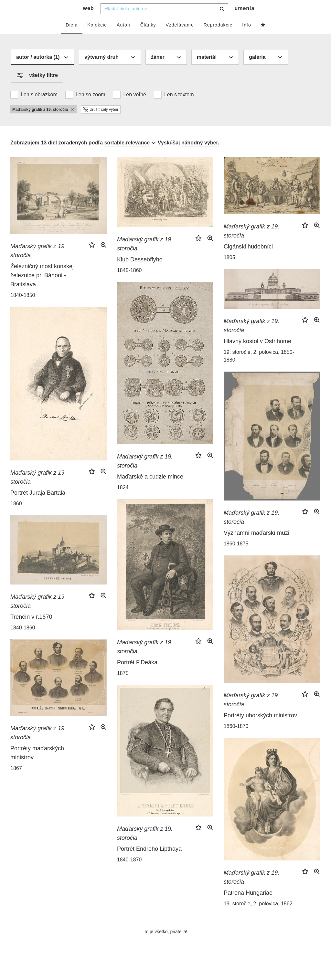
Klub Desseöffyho (140, 272)
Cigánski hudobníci (248, 259)
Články (148, 38)
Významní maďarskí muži (256, 546)
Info (246, 38)
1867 (16, 781)
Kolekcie (97, 38)
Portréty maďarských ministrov (37, 766)
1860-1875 (236, 557)
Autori (124, 38)
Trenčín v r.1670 (31, 630)
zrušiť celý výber (101, 122)
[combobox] (164, 22)
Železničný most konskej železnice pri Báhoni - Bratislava (42, 288)
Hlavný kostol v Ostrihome (257, 354)
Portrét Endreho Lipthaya (149, 862)
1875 (123, 686)
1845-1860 (129, 283)
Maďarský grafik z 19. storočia (38, 264)
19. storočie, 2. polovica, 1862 (258, 917)
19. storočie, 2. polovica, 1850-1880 (259, 369)
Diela (72, 38)
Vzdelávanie (180, 38)
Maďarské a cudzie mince (150, 490)
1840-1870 (129, 873)
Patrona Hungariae (248, 906)
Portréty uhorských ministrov (260, 728)
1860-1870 (236, 739)
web (89, 21)
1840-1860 (23, 641)
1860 (16, 516)
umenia (244, 21)
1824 (123, 500)
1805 (230, 270)
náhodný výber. (200, 156)
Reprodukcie (218, 38)
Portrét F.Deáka (137, 675)
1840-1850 (23, 308)
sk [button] (297, 10)
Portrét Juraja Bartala (38, 506)
